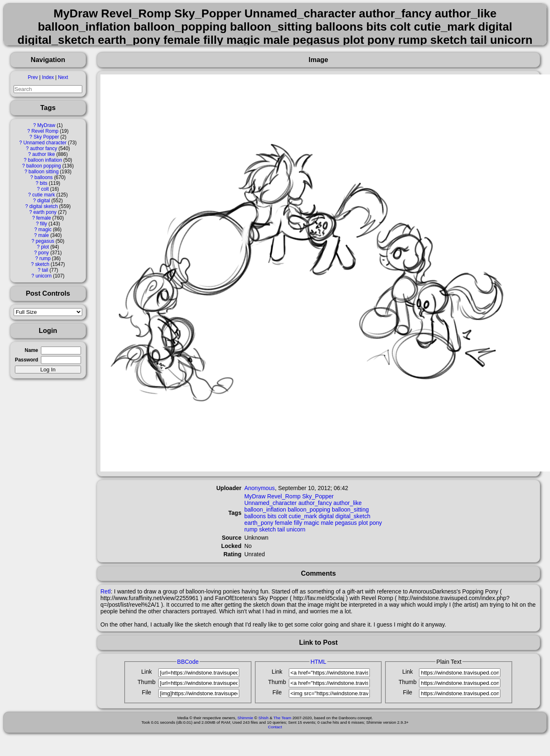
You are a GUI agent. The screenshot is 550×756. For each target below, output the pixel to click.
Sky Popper (46, 137)
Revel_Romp (284, 496)
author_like (348, 503)
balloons (43, 177)
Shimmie (245, 718)
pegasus (45, 241)
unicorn (44, 276)
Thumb (147, 682)
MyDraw (46, 125)
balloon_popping (309, 510)
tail (45, 270)
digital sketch (44, 206)
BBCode (188, 662)
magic (45, 230)
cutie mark (44, 195)
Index (48, 77)
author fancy (44, 148)
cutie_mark (303, 516)
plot (45, 247)
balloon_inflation (265, 510)
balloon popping (43, 166)
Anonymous (260, 488)
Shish (263, 718)
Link (147, 672)
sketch (42, 264)
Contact (275, 727)
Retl (106, 591)
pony (44, 253)
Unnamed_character (270, 503)
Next (63, 77)
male (44, 235)
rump (45, 258)
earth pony (45, 212)
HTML (318, 662)
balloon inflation (45, 160)
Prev (33, 77)
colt (45, 189)
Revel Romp (45, 131)
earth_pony (259, 523)
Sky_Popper (318, 496)
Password (26, 360)
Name (31, 350)
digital (44, 201)
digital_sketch (353, 516)
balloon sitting (44, 172)
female (44, 218)
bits (44, 183)
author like (44, 154)
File (146, 692)
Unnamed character (45, 143)
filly (44, 224)
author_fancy (315, 503)
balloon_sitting (350, 510)
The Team (282, 718)
